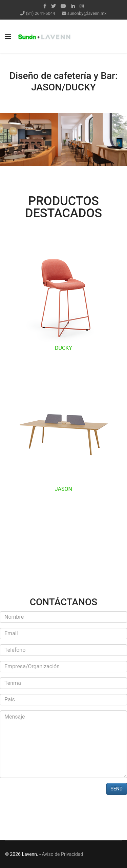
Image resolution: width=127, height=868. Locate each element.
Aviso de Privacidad (63, 854)
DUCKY (63, 348)
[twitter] (54, 6)
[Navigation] (8, 36)
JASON (63, 489)
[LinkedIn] (73, 6)
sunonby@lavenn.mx (87, 13)
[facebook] (45, 6)
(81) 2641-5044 (41, 13)
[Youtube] (63, 6)
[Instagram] (82, 6)
